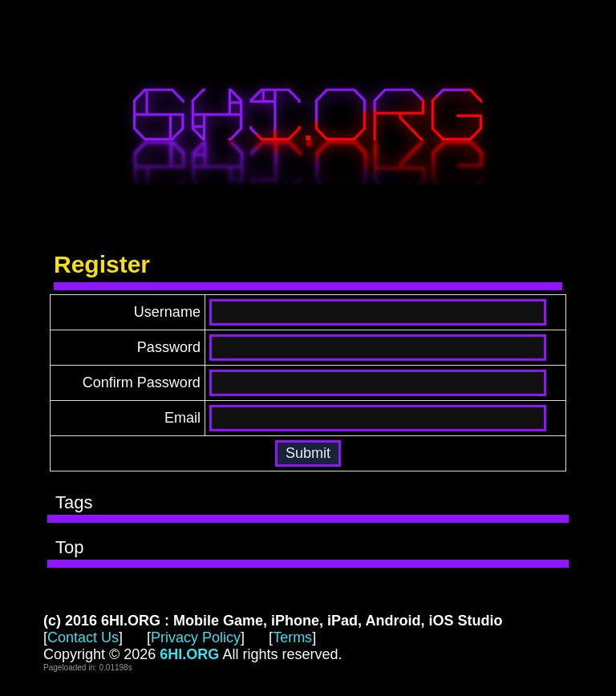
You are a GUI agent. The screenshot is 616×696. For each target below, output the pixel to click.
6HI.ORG (308, 132)
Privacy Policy (196, 637)
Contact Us (83, 637)
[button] (308, 453)
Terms (292, 637)
